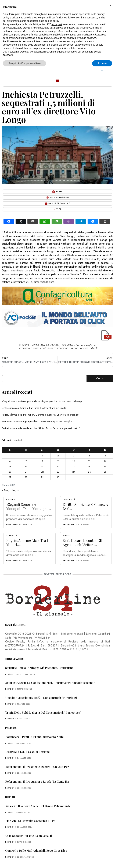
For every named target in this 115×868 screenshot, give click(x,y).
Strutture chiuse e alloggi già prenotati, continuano (39, 668)
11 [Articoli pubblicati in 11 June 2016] (89, 461)
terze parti (57, 24)
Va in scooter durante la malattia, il (29, 836)
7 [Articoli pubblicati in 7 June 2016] (26, 461)
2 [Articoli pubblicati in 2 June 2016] (58, 456)
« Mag (6, 490)
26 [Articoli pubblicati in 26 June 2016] (105, 472)
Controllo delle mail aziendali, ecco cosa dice (36, 851)
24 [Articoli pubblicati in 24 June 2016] (74, 472)
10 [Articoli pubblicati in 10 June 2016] (74, 461)
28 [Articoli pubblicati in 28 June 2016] (26, 477)
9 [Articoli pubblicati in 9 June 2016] (58, 461)
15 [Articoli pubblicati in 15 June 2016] (42, 466)
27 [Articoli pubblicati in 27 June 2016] (10, 477)
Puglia (66, 536)
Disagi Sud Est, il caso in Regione (27, 752)
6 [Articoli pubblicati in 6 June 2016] (10, 461)
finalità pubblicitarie (41, 35)
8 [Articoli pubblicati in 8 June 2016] (42, 461)
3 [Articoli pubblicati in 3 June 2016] (74, 456)
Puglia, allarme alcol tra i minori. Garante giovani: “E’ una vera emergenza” (40, 415)
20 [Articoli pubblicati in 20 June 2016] (10, 472)
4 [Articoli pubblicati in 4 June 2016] (89, 456)
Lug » (15, 490)
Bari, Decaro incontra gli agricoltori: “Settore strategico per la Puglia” (37, 421)
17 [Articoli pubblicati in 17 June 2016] (74, 466)
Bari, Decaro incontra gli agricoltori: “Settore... (82, 542)
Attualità (12, 536)
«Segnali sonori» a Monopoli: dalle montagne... (29, 506)
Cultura (11, 500)
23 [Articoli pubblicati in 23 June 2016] (58, 472)
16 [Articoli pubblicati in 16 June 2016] (58, 466)
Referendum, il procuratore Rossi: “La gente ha (37, 781)
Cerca (100, 378)
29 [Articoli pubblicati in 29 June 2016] (42, 477)
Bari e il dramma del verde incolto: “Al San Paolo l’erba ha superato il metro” (41, 428)
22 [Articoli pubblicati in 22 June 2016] (42, 472)
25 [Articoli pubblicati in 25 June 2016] (89, 472)
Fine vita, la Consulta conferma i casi (30, 821)
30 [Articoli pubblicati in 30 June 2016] (58, 477)
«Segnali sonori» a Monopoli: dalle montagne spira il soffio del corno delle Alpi (42, 401)
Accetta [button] (102, 63)
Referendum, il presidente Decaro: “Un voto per (37, 767)
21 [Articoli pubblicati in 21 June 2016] (26, 472)
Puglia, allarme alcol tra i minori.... (27, 542)
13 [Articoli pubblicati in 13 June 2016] (10, 466)
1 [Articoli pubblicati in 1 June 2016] (42, 456)
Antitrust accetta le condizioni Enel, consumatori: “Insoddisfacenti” (50, 683)
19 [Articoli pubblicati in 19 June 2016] (105, 466)
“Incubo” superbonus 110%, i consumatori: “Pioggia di (41, 698)
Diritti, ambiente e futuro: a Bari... (85, 506)
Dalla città (69, 500)
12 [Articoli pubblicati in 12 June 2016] (105, 461)
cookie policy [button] (52, 21)
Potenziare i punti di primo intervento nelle (34, 737)
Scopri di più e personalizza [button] (24, 63)
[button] (110, 6)
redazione (12, 525)
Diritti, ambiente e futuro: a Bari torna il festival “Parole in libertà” (35, 408)
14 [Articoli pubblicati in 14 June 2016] (26, 466)
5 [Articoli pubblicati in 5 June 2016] (105, 456)
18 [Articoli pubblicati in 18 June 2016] (89, 466)
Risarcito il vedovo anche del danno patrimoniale (38, 806)
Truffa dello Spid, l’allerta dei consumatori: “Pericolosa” (43, 712)
